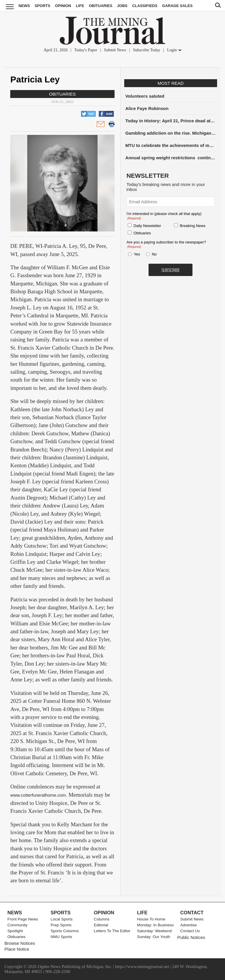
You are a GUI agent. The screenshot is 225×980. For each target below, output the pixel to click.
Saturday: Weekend (154, 931)
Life (80, 6)
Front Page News (23, 919)
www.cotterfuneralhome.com (38, 795)
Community (17, 925)
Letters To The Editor (112, 931)
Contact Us (190, 931)
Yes (136, 254)
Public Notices (191, 937)
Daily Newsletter (147, 226)
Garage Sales (177, 6)
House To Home (151, 919)
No (154, 254)
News (24, 6)
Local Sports (62, 919)
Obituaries (100, 6)
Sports (42, 6)
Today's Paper (86, 50)
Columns (102, 919)
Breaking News (193, 226)
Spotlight (15, 931)
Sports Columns (65, 931)
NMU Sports (62, 937)
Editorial (101, 925)
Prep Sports (61, 925)
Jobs (122, 6)
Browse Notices (20, 943)
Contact (192, 913)
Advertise (188, 925)
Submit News (115, 50)
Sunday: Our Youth (154, 937)
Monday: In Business (155, 925)
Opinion (63, 6)
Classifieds (145, 6)
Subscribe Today (147, 50)
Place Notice (17, 949)
